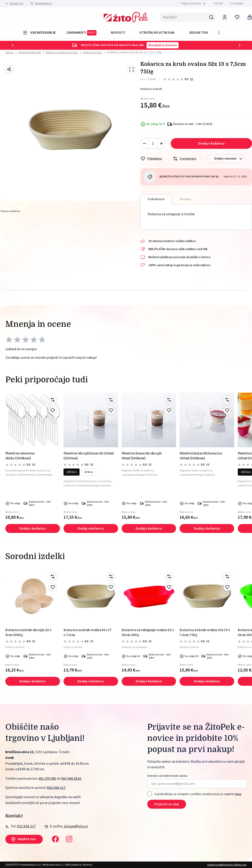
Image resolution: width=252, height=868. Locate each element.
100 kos (72, 472)
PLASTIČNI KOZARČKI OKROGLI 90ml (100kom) (142, 456)
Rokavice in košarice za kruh (62, 53)
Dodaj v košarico (211, 143)
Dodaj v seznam (230, 159)
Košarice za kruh (92, 53)
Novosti (118, 33)
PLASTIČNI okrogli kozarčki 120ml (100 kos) (89, 456)
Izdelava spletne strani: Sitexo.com (227, 865)
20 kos (89, 472)
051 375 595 (47, 779)
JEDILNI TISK (198, 33)
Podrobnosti (156, 199)
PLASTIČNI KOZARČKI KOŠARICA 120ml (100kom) (201, 456)
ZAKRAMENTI (81, 33)
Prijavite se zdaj (167, 804)
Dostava (185, 199)
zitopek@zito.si (43, 3)
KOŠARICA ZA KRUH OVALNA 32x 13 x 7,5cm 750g (134, 53)
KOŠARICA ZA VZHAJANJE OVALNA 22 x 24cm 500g (148, 632)
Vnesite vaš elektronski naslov (167, 776)
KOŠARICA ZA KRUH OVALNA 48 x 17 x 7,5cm (88, 632)
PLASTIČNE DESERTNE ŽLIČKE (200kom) (20, 456)
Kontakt (218, 3)
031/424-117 (16, 3)
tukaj (238, 794)
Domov (9, 53)
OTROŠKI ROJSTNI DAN (157, 33)
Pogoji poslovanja (191, 3)
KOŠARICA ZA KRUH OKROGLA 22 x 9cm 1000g (28, 632)
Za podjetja (237, 3)
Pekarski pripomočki (30, 53)
